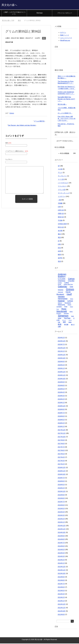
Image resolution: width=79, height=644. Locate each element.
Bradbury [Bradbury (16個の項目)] (62, 277)
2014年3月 (61, 557)
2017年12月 (62, 430)
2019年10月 (62, 379)
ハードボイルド (63, 183)
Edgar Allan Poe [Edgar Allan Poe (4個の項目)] (68, 285)
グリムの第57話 (39, 122)
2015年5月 (61, 509)
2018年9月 (61, 410)
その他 (60, 170)
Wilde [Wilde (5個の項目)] (60, 319)
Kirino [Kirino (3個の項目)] (72, 299)
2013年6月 (61, 588)
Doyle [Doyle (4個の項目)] (59, 285)
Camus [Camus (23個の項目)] (71, 279)
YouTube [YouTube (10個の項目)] (67, 319)
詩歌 (59, 245)
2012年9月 (61, 615)
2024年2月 (61, 338)
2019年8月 (61, 386)
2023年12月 (62, 342)
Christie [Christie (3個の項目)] (60, 283)
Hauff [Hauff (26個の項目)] (69, 295)
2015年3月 (61, 516)
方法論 (60, 221)
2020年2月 (61, 366)
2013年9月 (61, 577)
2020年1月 (61, 369)
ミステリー (62, 197)
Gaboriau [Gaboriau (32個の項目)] (62, 287)
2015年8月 (61, 499)
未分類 (60, 231)
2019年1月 (61, 403)
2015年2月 (61, 519)
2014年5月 (61, 550)
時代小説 (61, 228)
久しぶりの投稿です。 (65, 114)
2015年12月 (62, 492)
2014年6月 (61, 547)
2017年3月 (61, 461)
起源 (59, 252)
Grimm (12, 114)
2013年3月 (61, 595)
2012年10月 (62, 612)
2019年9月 (61, 383)
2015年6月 (61, 506)
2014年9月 (61, 536)
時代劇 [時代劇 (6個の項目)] (66, 325)
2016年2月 (61, 489)
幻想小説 (61, 211)
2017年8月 (61, 444)
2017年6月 (61, 451)
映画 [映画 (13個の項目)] (60, 325)
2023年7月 (61, 345)
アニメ (60, 173)
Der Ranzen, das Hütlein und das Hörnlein (22, 126)
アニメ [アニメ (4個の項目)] (64, 321)
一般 (59, 200)
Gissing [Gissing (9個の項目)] (61, 290)
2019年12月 (62, 372)
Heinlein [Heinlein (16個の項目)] (61, 297)
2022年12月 (62, 348)
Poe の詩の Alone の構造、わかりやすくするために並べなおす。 (67, 119)
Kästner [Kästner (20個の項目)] (61, 301)
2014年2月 (61, 560)
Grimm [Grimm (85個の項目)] (70, 290)
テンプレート (62, 176)
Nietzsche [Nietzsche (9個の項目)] (61, 305)
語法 (59, 248)
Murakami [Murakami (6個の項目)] (68, 303)
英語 (59, 238)
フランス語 (62, 190)
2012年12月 (62, 605)
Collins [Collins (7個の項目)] (67, 283)
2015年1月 (61, 523)
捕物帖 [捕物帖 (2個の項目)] (70, 323)
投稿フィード (65, 36)
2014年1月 (61, 564)
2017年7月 (61, 448)
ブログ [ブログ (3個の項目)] (70, 321)
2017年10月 (62, 437)
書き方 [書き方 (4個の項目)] (73, 325)
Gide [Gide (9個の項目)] (71, 287)
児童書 (60, 204)
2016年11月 (62, 471)
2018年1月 (61, 427)
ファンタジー (62, 187)
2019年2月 (61, 400)
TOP (8, 21)
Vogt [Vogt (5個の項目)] (72, 317)
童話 (44, 39)
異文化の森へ (12, 5)
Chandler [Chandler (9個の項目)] (71, 281)
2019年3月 (61, 396)
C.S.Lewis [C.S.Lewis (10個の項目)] (62, 279)
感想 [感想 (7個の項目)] (64, 323)
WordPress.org (65, 41)
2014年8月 (61, 540)
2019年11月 (62, 376)
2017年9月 (61, 441)
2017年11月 (62, 434)
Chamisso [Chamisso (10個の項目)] (62, 281)
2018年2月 (61, 424)
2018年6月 (61, 417)
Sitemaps (39, 13)
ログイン (63, 33)
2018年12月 (62, 407)
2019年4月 (61, 393)
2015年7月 (61, 502)
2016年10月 (62, 475)
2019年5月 (61, 389)
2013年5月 (61, 591)
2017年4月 (61, 458)
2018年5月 (61, 420)
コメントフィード (66, 38)
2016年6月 (61, 482)
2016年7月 (61, 478)
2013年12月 (62, 567)
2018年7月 (61, 413)
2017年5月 (61, 454)
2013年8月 (61, 581)
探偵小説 (61, 218)
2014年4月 (61, 554)
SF (59, 166)
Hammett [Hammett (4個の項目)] (60, 293)
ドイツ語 (61, 180)
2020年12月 (62, 355)
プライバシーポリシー (65, 14)
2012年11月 (62, 608)
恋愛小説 (61, 214)
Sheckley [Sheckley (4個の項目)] (66, 314)
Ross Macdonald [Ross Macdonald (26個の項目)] (62, 311)
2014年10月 (62, 533)
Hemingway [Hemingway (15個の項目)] (63, 299)
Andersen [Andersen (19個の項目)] (62, 275)
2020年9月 (61, 362)
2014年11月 (62, 530)
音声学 (60, 259)
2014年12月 (62, 526)
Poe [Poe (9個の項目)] (66, 307)
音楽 (59, 262)
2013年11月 (62, 571)
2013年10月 (62, 574)
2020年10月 (62, 359)
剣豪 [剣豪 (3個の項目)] (59, 323)
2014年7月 (61, 543)
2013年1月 (61, 601)
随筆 (59, 255)
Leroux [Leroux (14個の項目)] (70, 301)
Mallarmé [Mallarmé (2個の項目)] (60, 303)
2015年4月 (61, 512)
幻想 (59, 207)
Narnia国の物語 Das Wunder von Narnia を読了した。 (66, 100)
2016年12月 (62, 468)
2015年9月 (61, 495)
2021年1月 (61, 352)
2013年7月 (61, 584)
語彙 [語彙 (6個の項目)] (59, 327)
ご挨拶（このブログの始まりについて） (14, 14)
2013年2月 (61, 598)
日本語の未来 (62, 224)
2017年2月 (61, 465)
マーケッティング (64, 194)
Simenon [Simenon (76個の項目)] (63, 316)
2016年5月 (61, 485)
